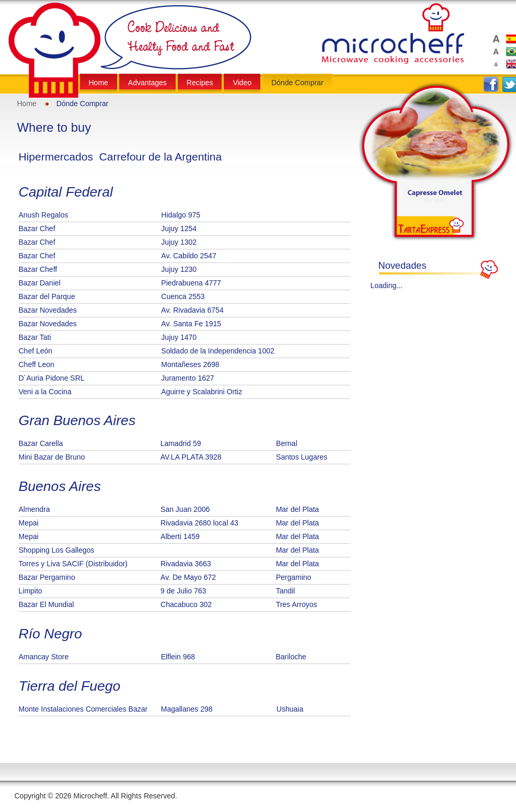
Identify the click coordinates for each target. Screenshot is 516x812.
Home (27, 104)
